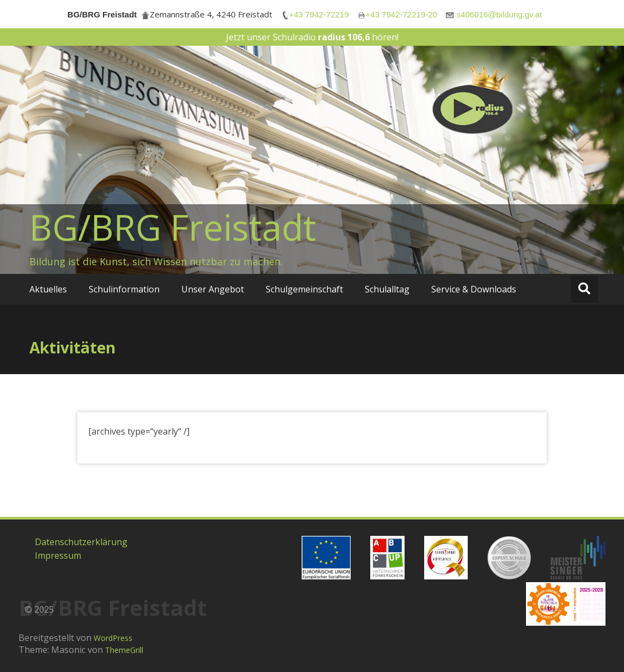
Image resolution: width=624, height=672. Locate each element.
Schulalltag (387, 289)
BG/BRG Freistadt (173, 227)
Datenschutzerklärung (81, 542)
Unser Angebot (213, 289)
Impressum (58, 555)
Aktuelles (48, 289)
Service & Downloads (474, 289)
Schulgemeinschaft (304, 289)
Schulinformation (124, 289)
